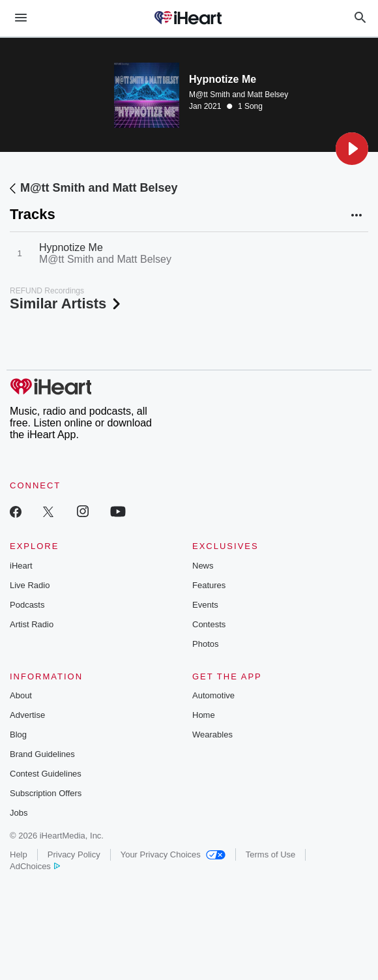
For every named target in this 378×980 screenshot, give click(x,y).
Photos (205, 644)
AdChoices (35, 866)
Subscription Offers (46, 793)
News (203, 566)
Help (19, 854)
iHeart (21, 566)
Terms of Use (271, 854)
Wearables (212, 735)
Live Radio (30, 585)
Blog (18, 735)
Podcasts (27, 605)
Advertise (27, 715)
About (21, 695)
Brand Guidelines (42, 754)
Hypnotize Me (71, 247)
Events (205, 605)
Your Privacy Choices (173, 854)
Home (204, 715)
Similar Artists (66, 304)
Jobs (19, 813)
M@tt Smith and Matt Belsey (239, 95)
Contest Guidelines (46, 774)
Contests (209, 624)
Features (209, 585)
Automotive (213, 695)
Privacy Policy (74, 854)
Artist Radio (32, 624)
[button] (352, 149)
